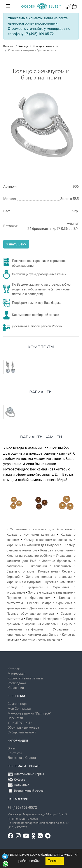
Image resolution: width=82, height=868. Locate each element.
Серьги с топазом (20, 572)
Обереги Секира (39, 603)
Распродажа (17, 683)
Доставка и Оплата (22, 758)
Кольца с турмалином (57, 550)
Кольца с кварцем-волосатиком (48, 540)
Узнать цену (16, 244)
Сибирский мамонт (22, 732)
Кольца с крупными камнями (31, 535)
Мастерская (17, 674)
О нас (12, 748)
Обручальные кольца (23, 728)
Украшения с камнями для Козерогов (41, 529)
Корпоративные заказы (25, 678)
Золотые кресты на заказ (41, 640)
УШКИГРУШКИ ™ (20, 723)
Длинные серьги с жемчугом (51, 608)
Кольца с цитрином (25, 587)
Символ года (17, 704)
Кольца (23, 46)
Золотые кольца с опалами (49, 577)
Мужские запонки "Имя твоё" (29, 714)
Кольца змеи (48, 572)
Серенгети (15, 718)
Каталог (9, 46)
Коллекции (16, 688)
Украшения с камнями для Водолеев (34, 545)
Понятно (55, 861)
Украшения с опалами (41, 624)
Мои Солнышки (19, 709)
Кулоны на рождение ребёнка (29, 556)
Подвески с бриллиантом (28, 598)
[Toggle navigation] (8, 6)
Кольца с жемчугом (46, 46)
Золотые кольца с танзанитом (51, 593)
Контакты (15, 753)
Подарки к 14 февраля (43, 619)
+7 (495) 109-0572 (22, 808)
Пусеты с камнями (59, 582)
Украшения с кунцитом (24, 582)
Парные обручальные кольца (30, 614)
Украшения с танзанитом (51, 566)
